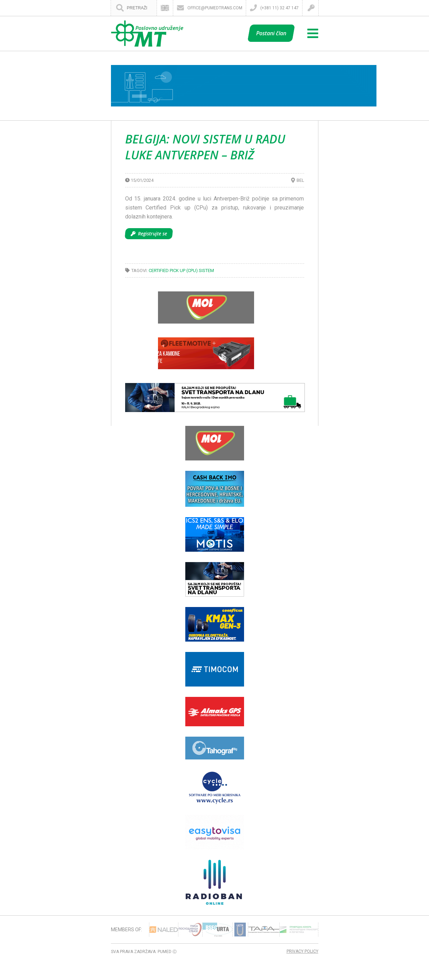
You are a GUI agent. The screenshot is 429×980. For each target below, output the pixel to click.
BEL (300, 180)
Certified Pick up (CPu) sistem (181, 270)
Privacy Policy (302, 951)
